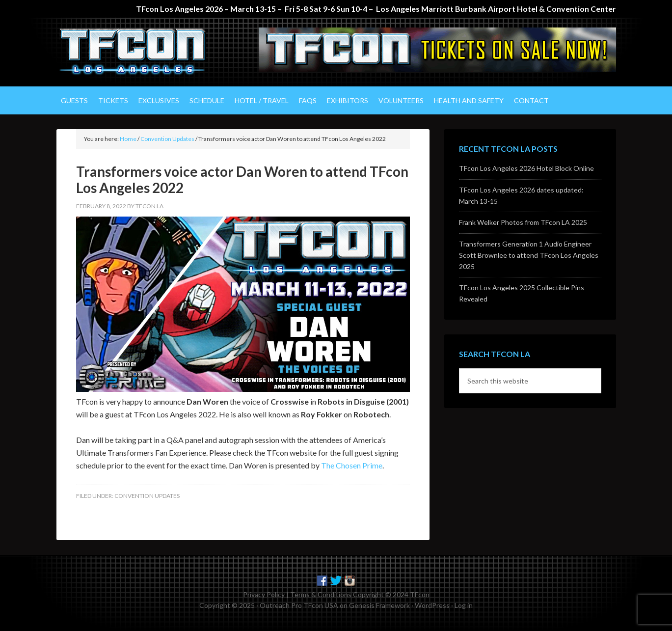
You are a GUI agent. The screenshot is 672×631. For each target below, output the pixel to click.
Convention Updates (147, 496)
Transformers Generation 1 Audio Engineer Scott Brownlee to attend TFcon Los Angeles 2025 (529, 255)
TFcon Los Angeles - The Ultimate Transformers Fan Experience (140, 52)
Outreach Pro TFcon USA (299, 605)
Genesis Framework (379, 605)
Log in (464, 605)
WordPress (432, 605)
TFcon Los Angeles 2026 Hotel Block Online (526, 168)
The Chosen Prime (352, 465)
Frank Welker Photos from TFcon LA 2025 (523, 222)
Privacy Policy (264, 594)
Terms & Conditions (321, 594)
